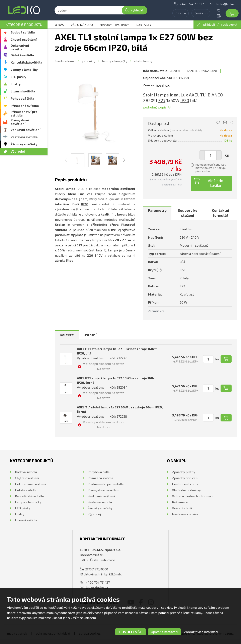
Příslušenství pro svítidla (24, 113)
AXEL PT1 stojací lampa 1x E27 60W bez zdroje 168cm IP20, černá (117, 380)
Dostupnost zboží (185, 484)
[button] (219, 155)
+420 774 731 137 (192, 4)
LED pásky (18, 77)
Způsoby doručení (185, 478)
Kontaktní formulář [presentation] (220, 213)
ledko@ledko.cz (227, 4)
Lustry (16, 84)
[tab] (157, 213)
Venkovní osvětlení (26, 130)
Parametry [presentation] (157, 210)
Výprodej (18, 151)
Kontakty (144, 25)
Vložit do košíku (215, 183)
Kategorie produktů (24, 24)
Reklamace (180, 502)
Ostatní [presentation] (90, 335)
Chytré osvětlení (24, 39)
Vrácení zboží (182, 508)
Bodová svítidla (23, 32)
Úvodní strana (65, 61)
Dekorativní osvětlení (20, 47)
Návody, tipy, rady (114, 25)
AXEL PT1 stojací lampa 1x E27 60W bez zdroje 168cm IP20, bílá (117, 351)
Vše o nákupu (82, 25)
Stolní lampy (143, 61)
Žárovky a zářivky (24, 144)
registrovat (229, 24)
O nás (59, 25)
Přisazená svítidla (25, 106)
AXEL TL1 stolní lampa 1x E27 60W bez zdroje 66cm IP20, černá (120, 409)
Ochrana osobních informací (192, 496)
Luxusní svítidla (23, 91)
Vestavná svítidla (24, 137)
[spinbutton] (211, 155)
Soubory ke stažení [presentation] (188, 213)
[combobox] (181, 13)
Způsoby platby (184, 472)
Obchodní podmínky (186, 490)
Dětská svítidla (22, 55)
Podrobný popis (155, 107)
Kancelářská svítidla (26, 62)
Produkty (89, 61)
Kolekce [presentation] (67, 335)
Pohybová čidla (22, 98)
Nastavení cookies (185, 514)
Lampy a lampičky (24, 69)
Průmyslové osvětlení (20, 122)
